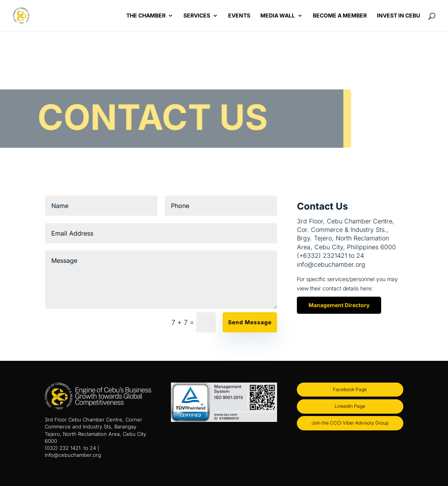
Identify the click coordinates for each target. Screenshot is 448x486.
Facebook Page (350, 389)
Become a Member (340, 16)
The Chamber (146, 16)
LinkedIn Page (350, 406)
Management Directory (339, 305)
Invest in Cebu (398, 16)
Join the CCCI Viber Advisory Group (350, 423)
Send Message (250, 322)
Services (197, 16)
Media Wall (278, 16)
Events (239, 16)
